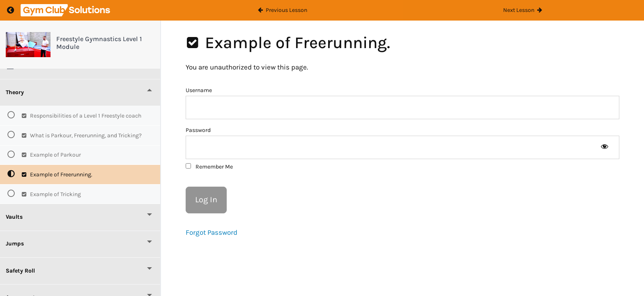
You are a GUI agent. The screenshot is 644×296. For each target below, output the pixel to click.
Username (199, 90)
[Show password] (604, 147)
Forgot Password (212, 232)
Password (198, 130)
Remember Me (209, 167)
